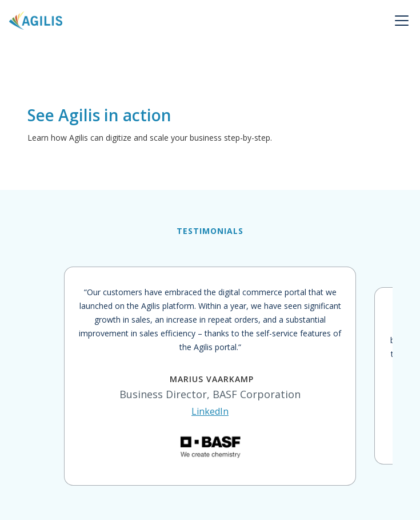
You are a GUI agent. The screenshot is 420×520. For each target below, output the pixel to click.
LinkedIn (210, 411)
